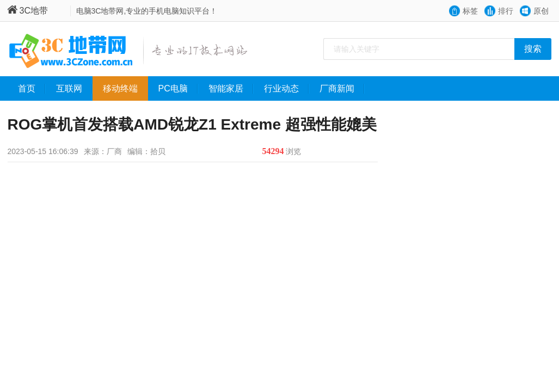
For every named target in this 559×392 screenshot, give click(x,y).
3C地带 (28, 11)
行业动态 (287, 89)
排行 (506, 11)
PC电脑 (178, 89)
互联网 (74, 89)
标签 (470, 11)
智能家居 (231, 89)
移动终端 (125, 89)
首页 (32, 89)
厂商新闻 (342, 89)
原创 (541, 11)
